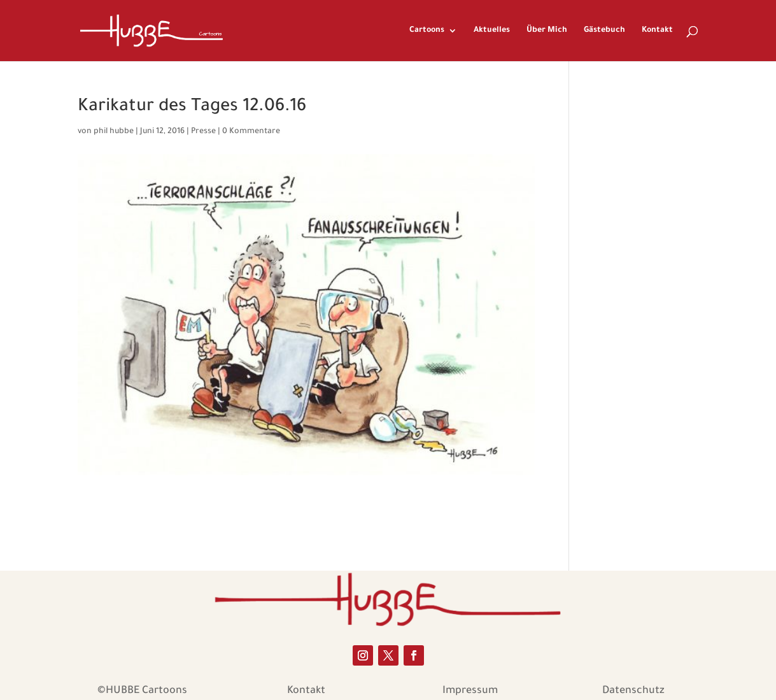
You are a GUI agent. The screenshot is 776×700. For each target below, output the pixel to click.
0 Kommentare (251, 132)
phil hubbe (114, 132)
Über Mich (547, 31)
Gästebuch (604, 31)
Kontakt (657, 31)
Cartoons (427, 31)
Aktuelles (492, 31)
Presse (203, 132)
